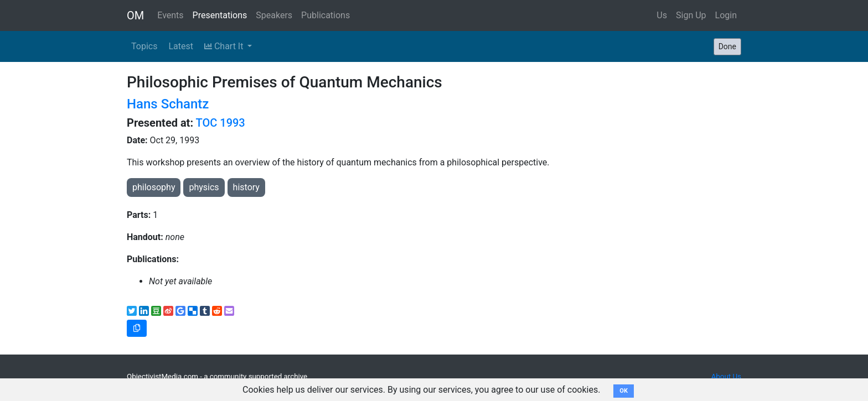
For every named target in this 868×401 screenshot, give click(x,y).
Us (662, 15)
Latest (181, 46)
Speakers (274, 15)
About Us (726, 376)
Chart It (225, 46)
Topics (144, 46)
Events (170, 15)
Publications (325, 15)
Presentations (220, 15)
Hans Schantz (168, 104)
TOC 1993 (221, 123)
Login (726, 15)
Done (727, 46)
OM (135, 15)
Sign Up (691, 15)
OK (624, 391)
